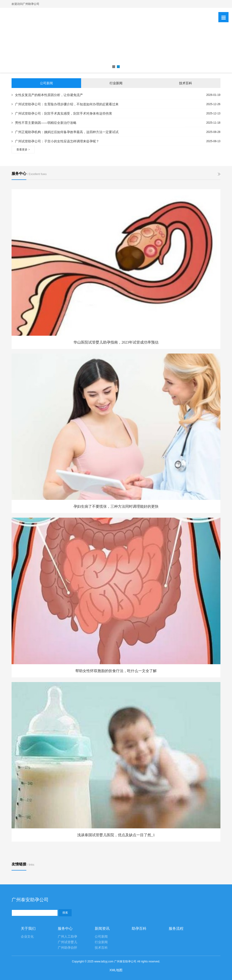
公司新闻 (46, 83)
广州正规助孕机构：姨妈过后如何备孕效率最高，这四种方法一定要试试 (65, 132)
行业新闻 (116, 83)
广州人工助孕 (67, 937)
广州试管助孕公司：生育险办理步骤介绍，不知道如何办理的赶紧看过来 (65, 104)
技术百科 (186, 83)
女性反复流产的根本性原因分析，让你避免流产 (47, 95)
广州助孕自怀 (67, 948)
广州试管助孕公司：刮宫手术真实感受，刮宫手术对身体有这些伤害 (62, 113)
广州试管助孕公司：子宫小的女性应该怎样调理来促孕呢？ (55, 141)
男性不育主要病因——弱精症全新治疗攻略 (44, 123)
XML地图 (116, 970)
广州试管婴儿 (67, 942)
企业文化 (27, 937)
